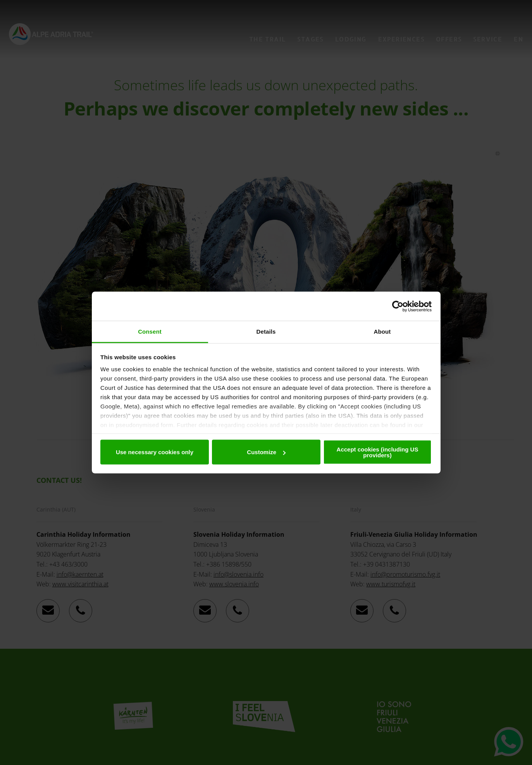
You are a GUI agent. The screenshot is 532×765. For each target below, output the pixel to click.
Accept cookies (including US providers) (378, 452)
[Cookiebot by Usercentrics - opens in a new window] (398, 306)
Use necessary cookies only (155, 452)
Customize (266, 452)
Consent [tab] (150, 332)
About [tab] (382, 332)
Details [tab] (266, 332)
